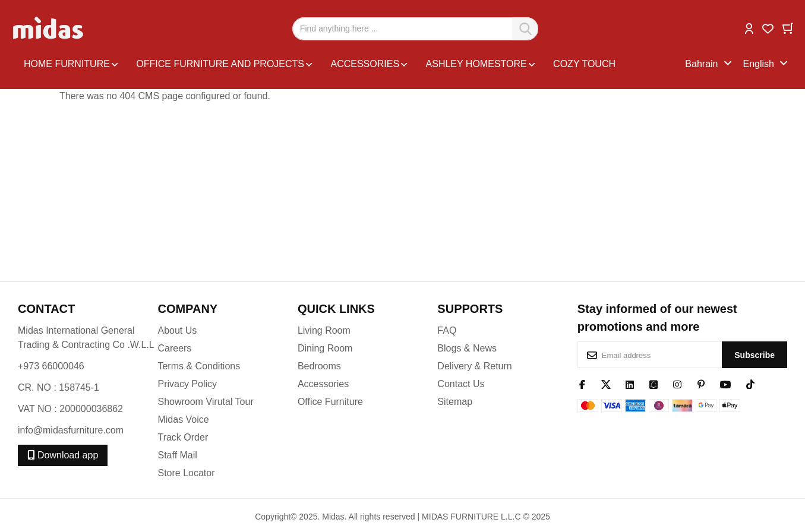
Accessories (323, 384)
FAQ (447, 330)
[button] (749, 28)
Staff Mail (177, 455)
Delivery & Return (474, 366)
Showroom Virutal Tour (205, 402)
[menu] (351, 64)
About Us (177, 330)
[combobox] (415, 29)
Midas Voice (183, 419)
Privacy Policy (187, 384)
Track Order (183, 437)
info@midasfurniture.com (71, 430)
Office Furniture (330, 402)
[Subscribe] (755, 355)
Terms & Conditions (199, 366)
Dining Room (325, 348)
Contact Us (461, 384)
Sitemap (455, 402)
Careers (174, 348)
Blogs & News (467, 348)
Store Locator (186, 473)
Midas (333, 517)
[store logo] (49, 28)
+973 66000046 (51, 366)
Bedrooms (319, 366)
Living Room (324, 330)
